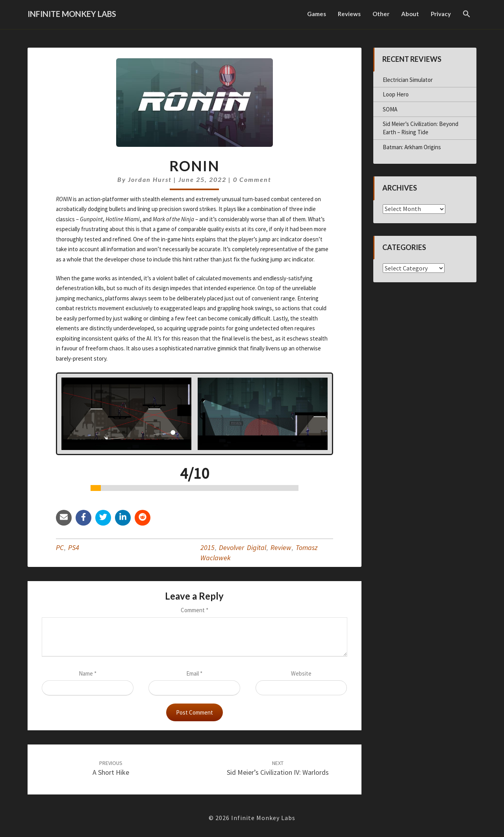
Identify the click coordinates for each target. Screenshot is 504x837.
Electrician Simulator (408, 80)
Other (381, 14)
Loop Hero (396, 94)
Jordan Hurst (150, 179)
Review (281, 547)
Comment (195, 610)
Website (301, 673)
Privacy (441, 14)
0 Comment (252, 179)
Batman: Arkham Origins (412, 147)
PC (60, 547)
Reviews (349, 14)
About (410, 14)
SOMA (390, 109)
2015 (208, 547)
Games (317, 14)
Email (194, 673)
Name (88, 673)
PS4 (74, 547)
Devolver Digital (243, 547)
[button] (467, 15)
